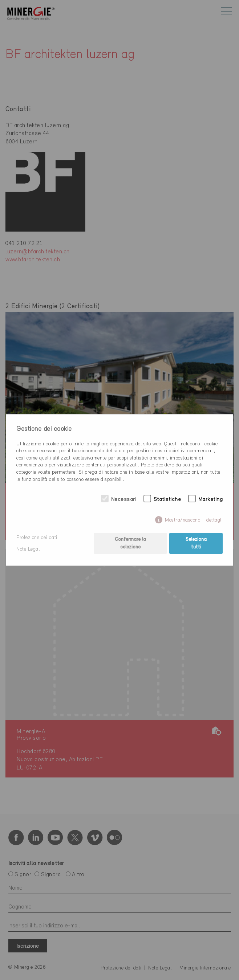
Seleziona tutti (196, 543)
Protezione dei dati (37, 538)
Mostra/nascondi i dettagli (194, 520)
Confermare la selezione (130, 543)
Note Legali (29, 549)
